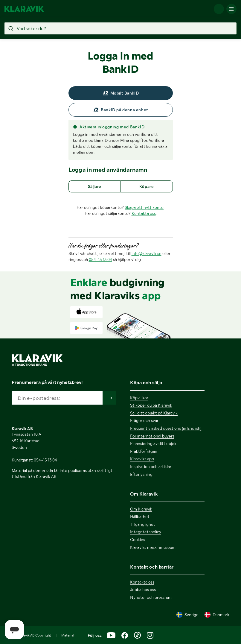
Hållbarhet (140, 517)
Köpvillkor (139, 398)
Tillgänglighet (143, 524)
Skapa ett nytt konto (144, 207)
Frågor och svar (144, 420)
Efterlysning (141, 474)
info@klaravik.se (147, 253)
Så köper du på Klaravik (151, 405)
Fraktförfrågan (144, 451)
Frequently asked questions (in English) (166, 428)
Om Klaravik (141, 509)
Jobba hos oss (143, 590)
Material (68, 635)
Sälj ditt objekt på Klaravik (154, 413)
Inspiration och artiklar (151, 467)
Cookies (138, 540)
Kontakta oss (144, 213)
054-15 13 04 (100, 259)
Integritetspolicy (146, 532)
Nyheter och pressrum (151, 597)
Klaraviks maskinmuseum (153, 547)
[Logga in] (219, 9)
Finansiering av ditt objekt (154, 443)
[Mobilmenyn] (231, 9)
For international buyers (152, 436)
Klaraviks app (142, 459)
